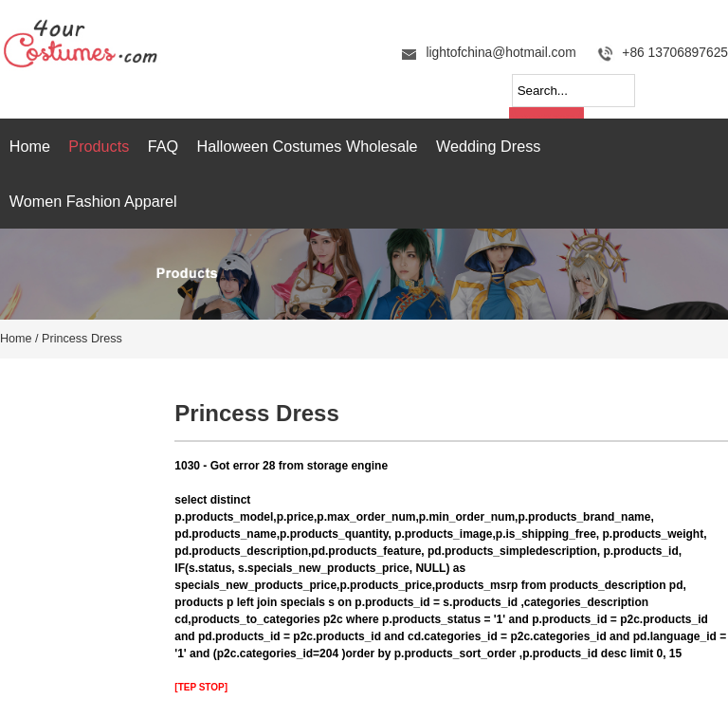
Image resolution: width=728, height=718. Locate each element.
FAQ (163, 146)
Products (99, 146)
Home (30, 146)
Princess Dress (82, 339)
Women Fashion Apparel (93, 201)
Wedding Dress (488, 146)
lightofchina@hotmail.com (500, 53)
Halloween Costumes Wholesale (308, 146)
